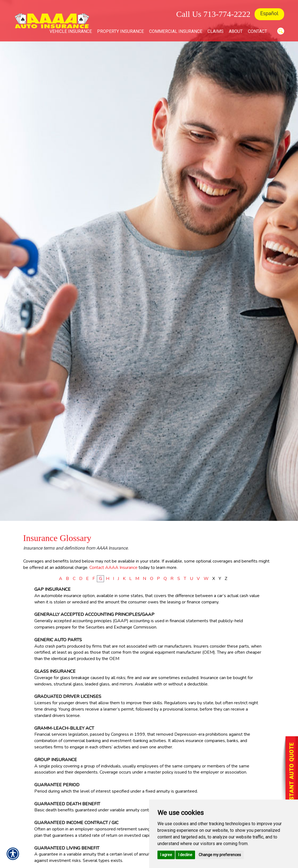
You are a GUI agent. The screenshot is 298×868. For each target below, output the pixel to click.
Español (269, 14)
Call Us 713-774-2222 (213, 14)
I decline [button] (185, 855)
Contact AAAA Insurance (113, 568)
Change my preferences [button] (220, 855)
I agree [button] (166, 855)
